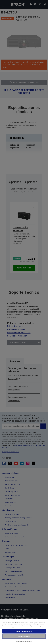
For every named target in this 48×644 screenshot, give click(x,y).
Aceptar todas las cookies (24, 631)
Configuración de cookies (24, 641)
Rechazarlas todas (24, 636)
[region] (24, 632)
